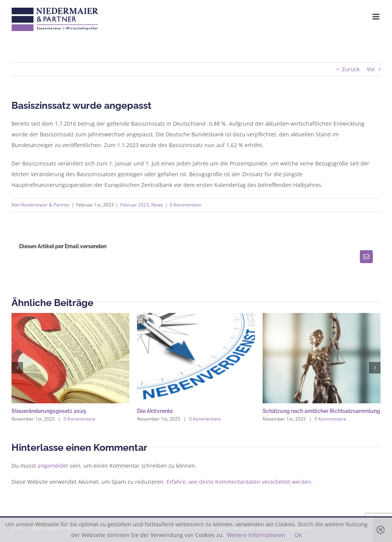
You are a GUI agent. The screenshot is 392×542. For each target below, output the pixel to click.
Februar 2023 (135, 205)
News (157, 205)
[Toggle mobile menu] (376, 17)
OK (298, 535)
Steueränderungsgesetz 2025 (49, 411)
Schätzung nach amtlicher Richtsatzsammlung (321, 411)
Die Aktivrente (155, 411)
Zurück (351, 69)
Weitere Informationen (256, 535)
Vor (371, 69)
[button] (17, 368)
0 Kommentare (185, 205)
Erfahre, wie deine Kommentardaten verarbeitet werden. (240, 482)
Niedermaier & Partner (45, 205)
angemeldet (53, 466)
